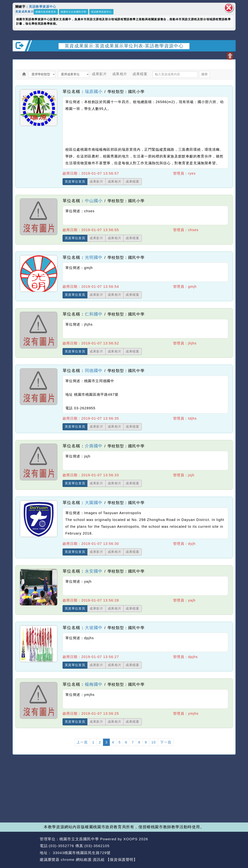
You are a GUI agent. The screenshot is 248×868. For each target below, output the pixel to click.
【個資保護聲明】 (122, 860)
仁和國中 (94, 314)
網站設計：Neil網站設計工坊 (25, 850)
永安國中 (94, 571)
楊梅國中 (94, 684)
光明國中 (94, 257)
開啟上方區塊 (230, 56)
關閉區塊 (229, 8)
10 (154, 742)
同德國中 (94, 371)
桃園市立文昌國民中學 (74, 12)
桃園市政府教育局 (46, 12)
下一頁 (166, 742)
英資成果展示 (25, 11)
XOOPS (131, 839)
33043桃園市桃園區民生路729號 (81, 853)
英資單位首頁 (75, 182)
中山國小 (94, 201)
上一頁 (82, 742)
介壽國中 (94, 446)
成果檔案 (140, 74)
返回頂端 (226, 846)
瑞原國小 (94, 91)
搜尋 (204, 74)
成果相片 (120, 74)
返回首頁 (204, 846)
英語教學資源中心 (43, 7)
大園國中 (94, 503)
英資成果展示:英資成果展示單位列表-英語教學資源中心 (124, 46)
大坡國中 (94, 628)
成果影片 (99, 74)
